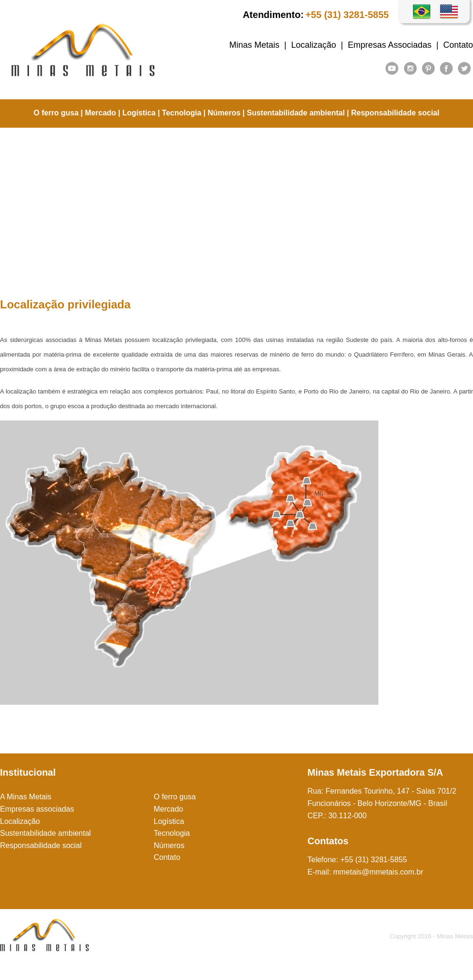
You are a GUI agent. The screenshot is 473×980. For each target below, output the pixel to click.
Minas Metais (254, 45)
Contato (458, 45)
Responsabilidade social (395, 113)
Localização (313, 45)
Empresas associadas (37, 809)
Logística (139, 113)
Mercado (101, 113)
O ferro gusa (56, 113)
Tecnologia (181, 113)
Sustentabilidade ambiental (296, 113)
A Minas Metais (26, 797)
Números (224, 113)
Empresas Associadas (390, 45)
